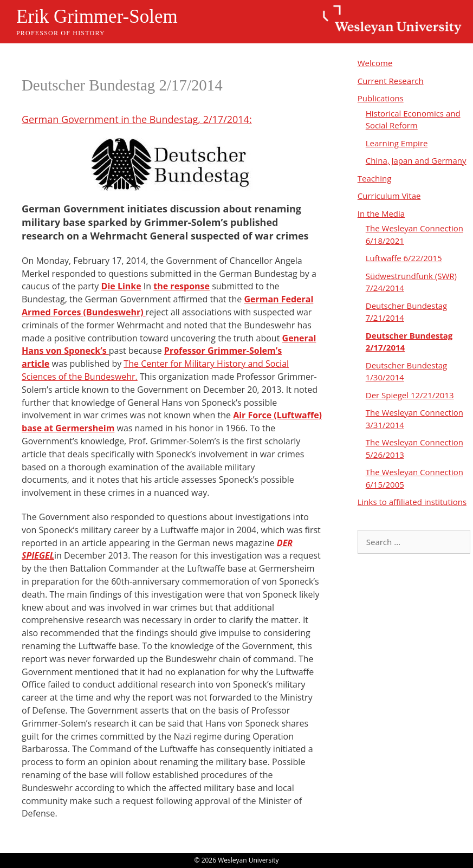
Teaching (375, 178)
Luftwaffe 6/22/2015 (404, 258)
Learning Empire (397, 143)
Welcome (375, 63)
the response (182, 286)
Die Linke (121, 286)
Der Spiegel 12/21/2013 (410, 395)
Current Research (391, 81)
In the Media (381, 213)
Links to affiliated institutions (412, 502)
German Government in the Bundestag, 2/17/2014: (137, 119)
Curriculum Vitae (389, 196)
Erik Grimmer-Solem (97, 17)
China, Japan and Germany (416, 160)
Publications (381, 98)
